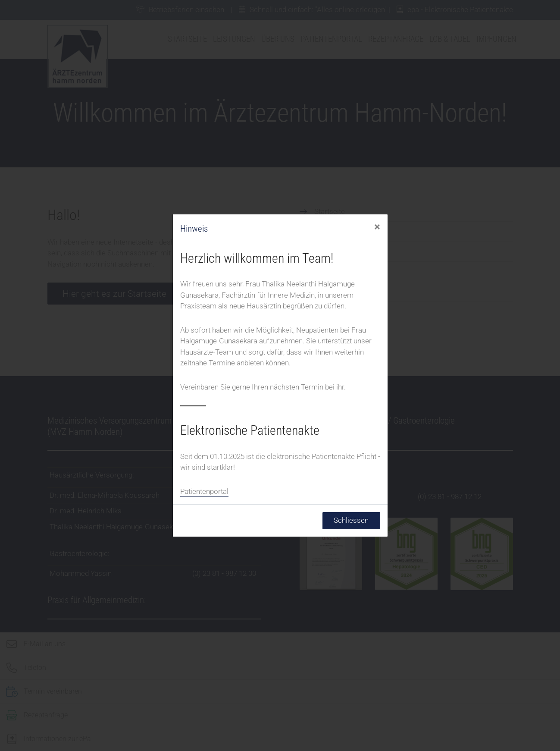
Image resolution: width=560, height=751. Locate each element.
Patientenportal (204, 491)
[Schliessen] (377, 227)
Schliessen (351, 520)
